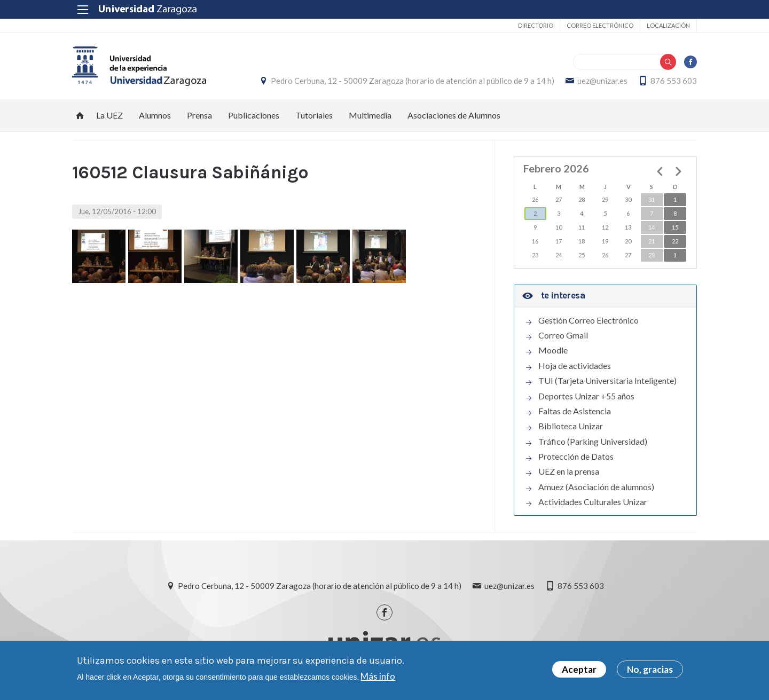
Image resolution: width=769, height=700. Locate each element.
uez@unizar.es (602, 81)
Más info (378, 677)
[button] (99, 256)
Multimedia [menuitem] (370, 115)
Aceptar (579, 670)
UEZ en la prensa (569, 471)
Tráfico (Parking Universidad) (593, 442)
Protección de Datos (576, 457)
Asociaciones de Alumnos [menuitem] (454, 115)
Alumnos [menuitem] (155, 115)
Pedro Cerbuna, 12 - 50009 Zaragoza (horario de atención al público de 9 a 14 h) (413, 81)
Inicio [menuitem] (80, 115)
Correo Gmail (563, 335)
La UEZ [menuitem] (109, 115)
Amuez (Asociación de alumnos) (596, 487)
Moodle (553, 350)
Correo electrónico (600, 25)
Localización (668, 25)
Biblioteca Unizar (571, 426)
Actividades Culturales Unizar (593, 502)
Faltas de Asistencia (575, 411)
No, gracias (650, 670)
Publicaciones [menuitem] (254, 115)
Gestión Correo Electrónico (588, 320)
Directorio (536, 25)
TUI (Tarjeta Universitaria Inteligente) (607, 381)
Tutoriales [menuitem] (314, 115)
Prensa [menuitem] (199, 115)
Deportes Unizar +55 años (586, 396)
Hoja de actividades (575, 366)
